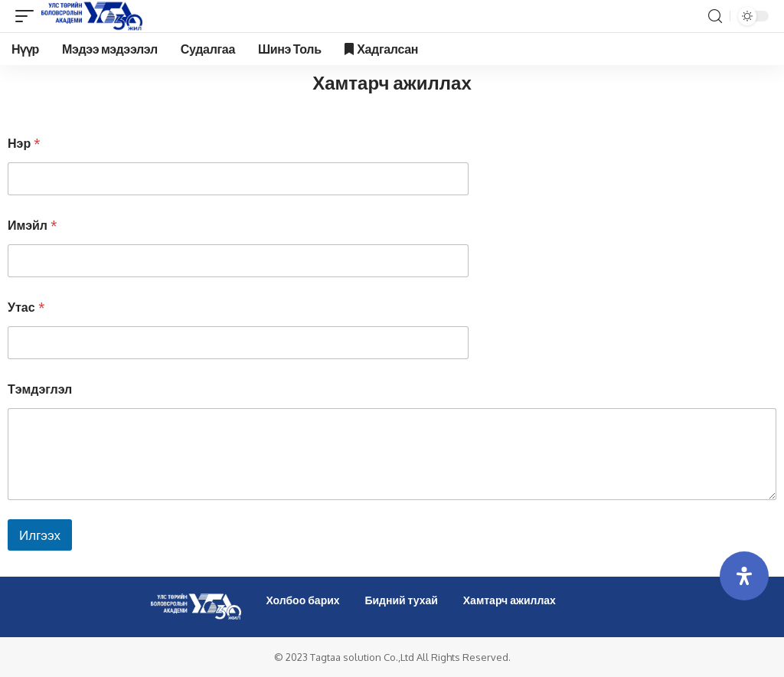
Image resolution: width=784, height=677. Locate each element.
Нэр (24, 144)
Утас (26, 307)
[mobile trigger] (28, 16)
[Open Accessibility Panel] (744, 576)
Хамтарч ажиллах (510, 600)
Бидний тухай (401, 600)
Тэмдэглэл (40, 389)
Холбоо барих (302, 600)
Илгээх (40, 535)
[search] (715, 16)
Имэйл (33, 226)
